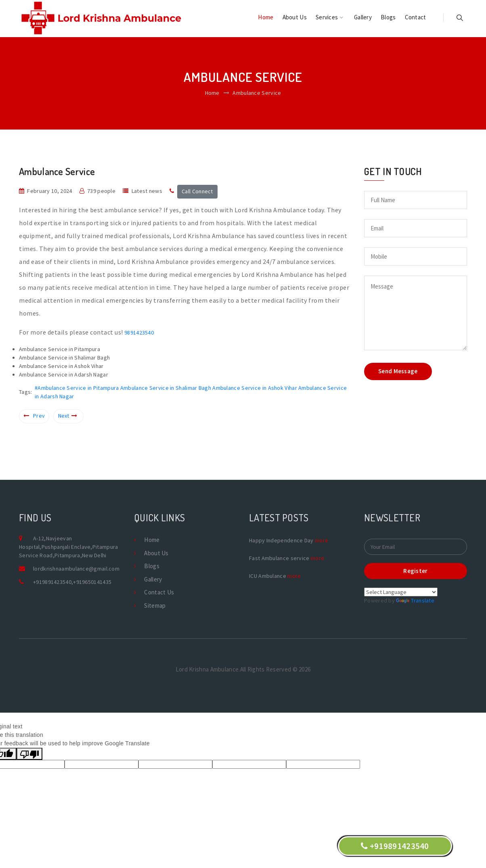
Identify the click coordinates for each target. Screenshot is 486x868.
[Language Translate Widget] (401, 592)
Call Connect (197, 191)
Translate (415, 600)
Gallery (363, 17)
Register (415, 571)
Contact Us (159, 592)
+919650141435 (92, 582)
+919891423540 (52, 582)
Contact (416, 17)
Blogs (388, 17)
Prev (34, 416)
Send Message (398, 371)
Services (329, 17)
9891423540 (139, 333)
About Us (295, 17)
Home (266, 17)
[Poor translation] (29, 754)
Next (68, 416)
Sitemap (155, 606)
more (322, 540)
